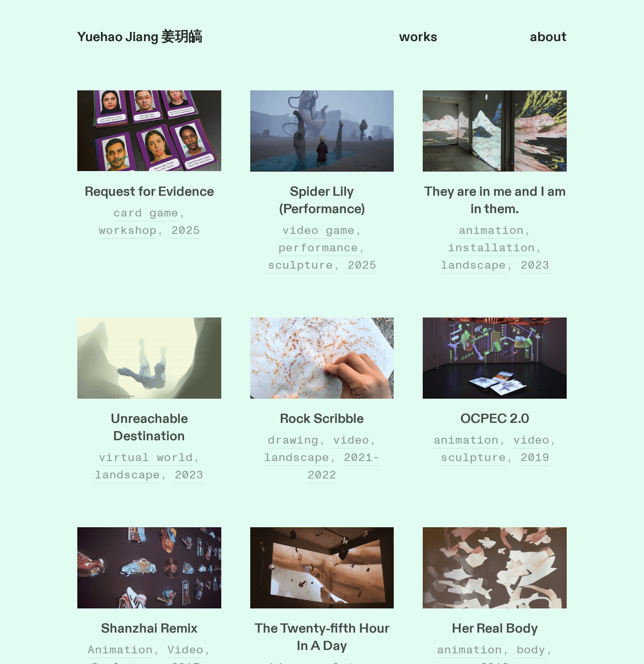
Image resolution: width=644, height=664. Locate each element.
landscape (473, 265)
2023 (535, 265)
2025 (186, 230)
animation (491, 230)
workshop (128, 230)
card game (146, 213)
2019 (535, 457)
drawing (293, 440)
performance (318, 248)
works (418, 37)
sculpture (300, 265)
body (531, 650)
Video (185, 650)
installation (491, 248)
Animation (120, 650)
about (548, 37)
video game (318, 230)
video (351, 440)
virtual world (146, 457)
